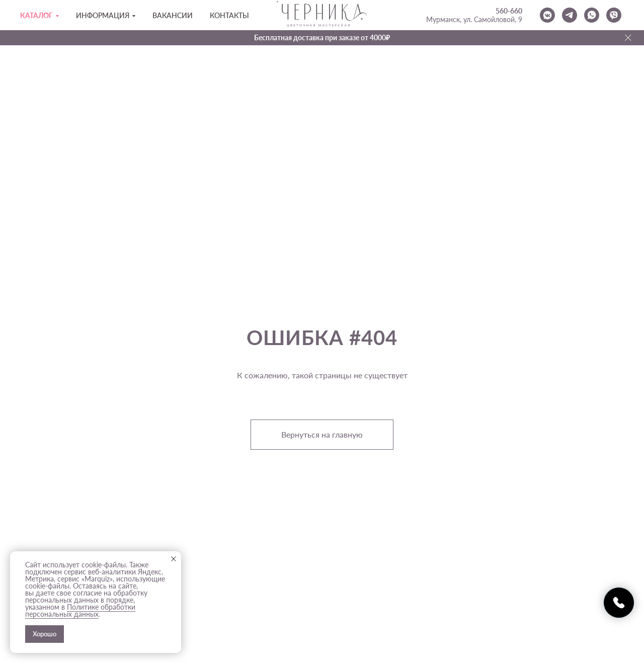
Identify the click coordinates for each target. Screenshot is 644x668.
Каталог (36, 15)
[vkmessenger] (547, 15)
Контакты (229, 15)
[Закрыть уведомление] (174, 559)
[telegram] (570, 15)
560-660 (509, 11)
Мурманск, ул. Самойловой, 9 (474, 19)
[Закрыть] (628, 38)
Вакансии (173, 15)
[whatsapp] (592, 15)
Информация (103, 15)
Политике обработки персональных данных (80, 610)
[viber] (614, 15)
